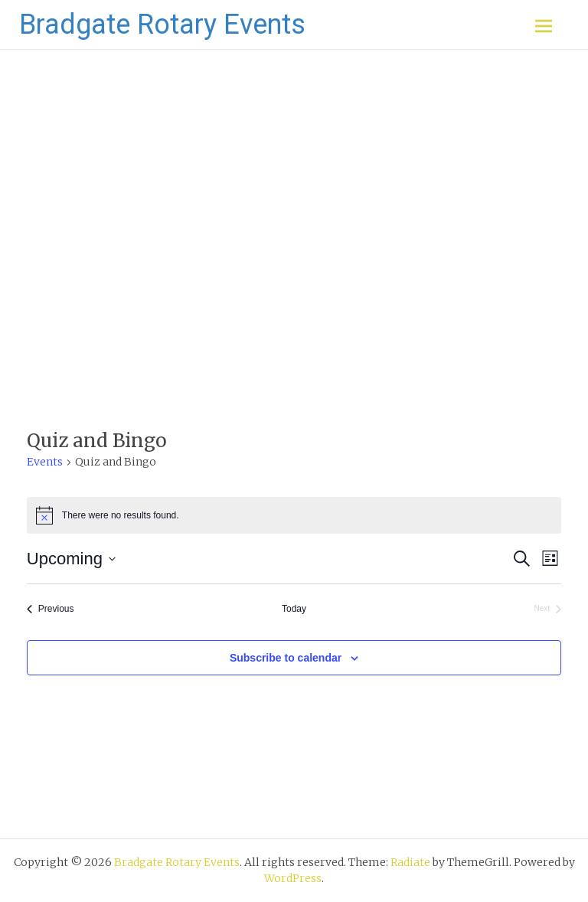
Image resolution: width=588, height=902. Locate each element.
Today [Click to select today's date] (294, 609)
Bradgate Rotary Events (162, 25)
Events (45, 462)
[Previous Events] (51, 609)
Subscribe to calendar (286, 658)
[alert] (294, 515)
